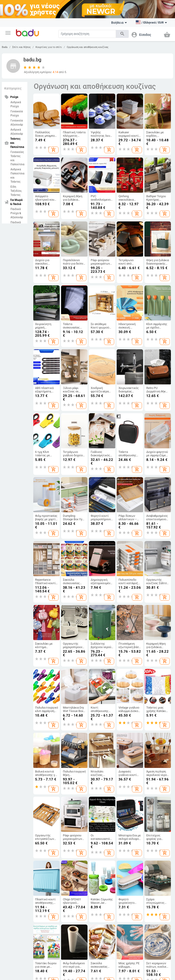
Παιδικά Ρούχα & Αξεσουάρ (17, 213)
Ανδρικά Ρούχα (16, 104)
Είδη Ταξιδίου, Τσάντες (16, 191)
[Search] (87, 34)
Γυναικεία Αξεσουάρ (17, 123)
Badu (5, 47)
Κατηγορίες (13, 88)
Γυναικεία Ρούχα (17, 113)
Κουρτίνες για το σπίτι (49, 47)
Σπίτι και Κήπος (22, 47)
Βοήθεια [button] (119, 23)
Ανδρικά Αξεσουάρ (17, 132)
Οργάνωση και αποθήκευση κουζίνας (88, 47)
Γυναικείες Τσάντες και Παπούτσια (17, 158)
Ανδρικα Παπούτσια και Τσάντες (17, 176)
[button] (8, 33)
